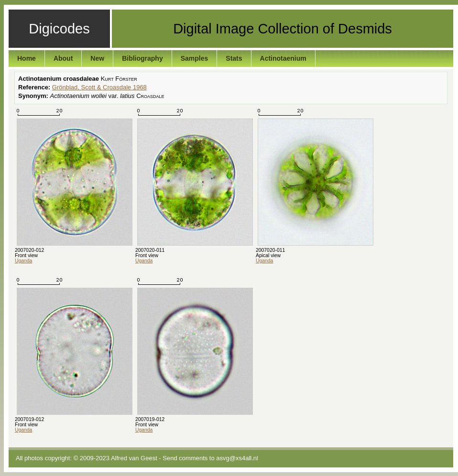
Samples (195, 58)
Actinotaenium (283, 58)
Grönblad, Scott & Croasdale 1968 (99, 87)
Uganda (23, 261)
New (97, 58)
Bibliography (142, 58)
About (63, 58)
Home (27, 58)
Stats (234, 58)
